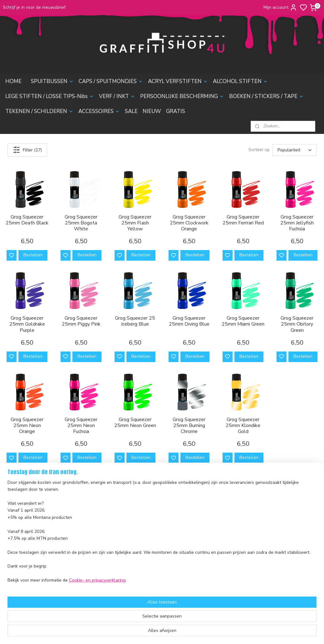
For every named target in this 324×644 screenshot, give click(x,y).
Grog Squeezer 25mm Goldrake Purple (27, 324)
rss (195, 633)
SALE (131, 111)
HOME (13, 81)
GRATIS (176, 111)
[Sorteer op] (294, 150)
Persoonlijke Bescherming (96, 544)
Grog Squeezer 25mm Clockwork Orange (189, 223)
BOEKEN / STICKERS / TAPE (266, 96)
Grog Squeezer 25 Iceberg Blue (135, 321)
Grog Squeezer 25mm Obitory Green (297, 324)
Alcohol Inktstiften (88, 523)
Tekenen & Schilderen (93, 558)
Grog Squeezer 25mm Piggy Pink (81, 321)
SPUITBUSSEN (52, 81)
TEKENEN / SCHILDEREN (39, 111)
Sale (75, 572)
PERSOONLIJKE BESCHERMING (182, 96)
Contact (11, 548)
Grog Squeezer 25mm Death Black (27, 220)
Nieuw (77, 579)
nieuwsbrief (15, 576)
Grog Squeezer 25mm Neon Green (135, 422)
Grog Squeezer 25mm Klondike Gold (243, 425)
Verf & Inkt (81, 537)
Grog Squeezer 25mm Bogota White (81, 223)
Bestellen (33, 255)
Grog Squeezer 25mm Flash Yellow (135, 223)
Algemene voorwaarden (27, 555)
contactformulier (214, 537)
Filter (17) (27, 150)
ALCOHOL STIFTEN (240, 81)
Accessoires (83, 565)
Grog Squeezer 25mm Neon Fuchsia (81, 425)
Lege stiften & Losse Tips (96, 530)
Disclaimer (13, 562)
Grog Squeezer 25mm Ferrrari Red (243, 220)
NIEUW (152, 111)
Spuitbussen (83, 502)
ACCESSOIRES (99, 111)
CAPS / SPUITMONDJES (111, 81)
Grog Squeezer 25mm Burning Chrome (189, 425)
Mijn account (280, 7)
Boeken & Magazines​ (92, 551)
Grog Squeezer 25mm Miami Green (243, 321)
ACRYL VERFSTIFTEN (178, 81)
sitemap (184, 633)
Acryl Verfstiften (87, 516)
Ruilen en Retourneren (25, 534)
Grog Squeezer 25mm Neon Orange (27, 425)
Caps (76, 509)
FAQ (7, 541)
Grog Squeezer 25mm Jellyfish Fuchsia (297, 223)
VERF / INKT (117, 96)
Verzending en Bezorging (28, 527)
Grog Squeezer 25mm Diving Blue (189, 321)
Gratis (77, 586)
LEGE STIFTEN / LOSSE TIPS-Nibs (50, 96)
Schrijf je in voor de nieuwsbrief (34, 7)
